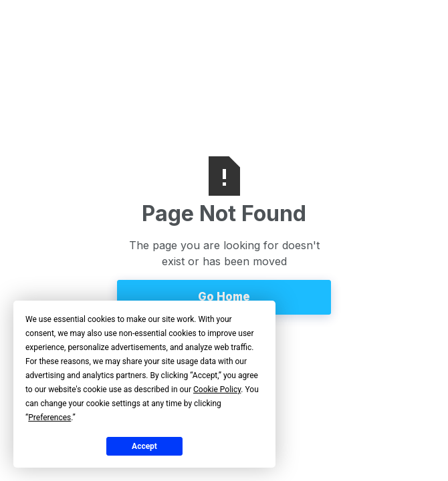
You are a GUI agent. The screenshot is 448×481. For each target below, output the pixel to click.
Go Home (224, 297)
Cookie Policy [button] (217, 389)
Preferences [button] (49, 418)
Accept (144, 446)
